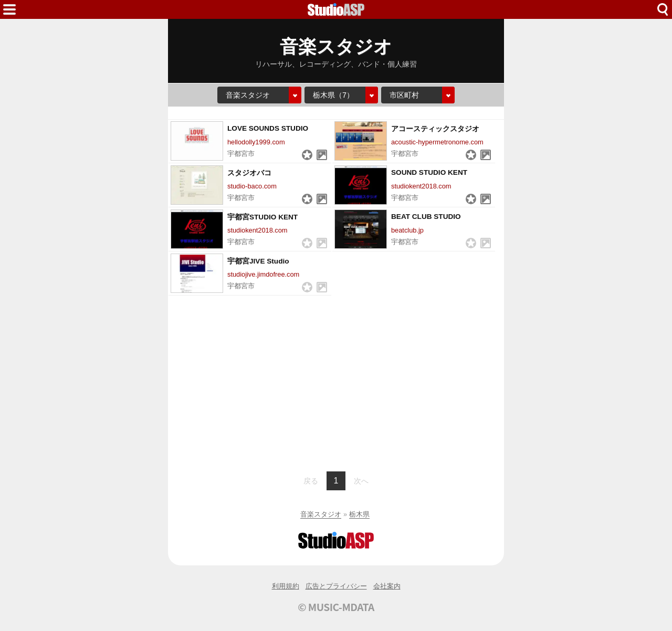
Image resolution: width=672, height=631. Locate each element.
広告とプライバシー (336, 586)
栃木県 (359, 514)
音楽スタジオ (321, 514)
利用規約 (286, 586)
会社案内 (387, 586)
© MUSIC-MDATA (336, 607)
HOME (336, 9)
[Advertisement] (336, 382)
